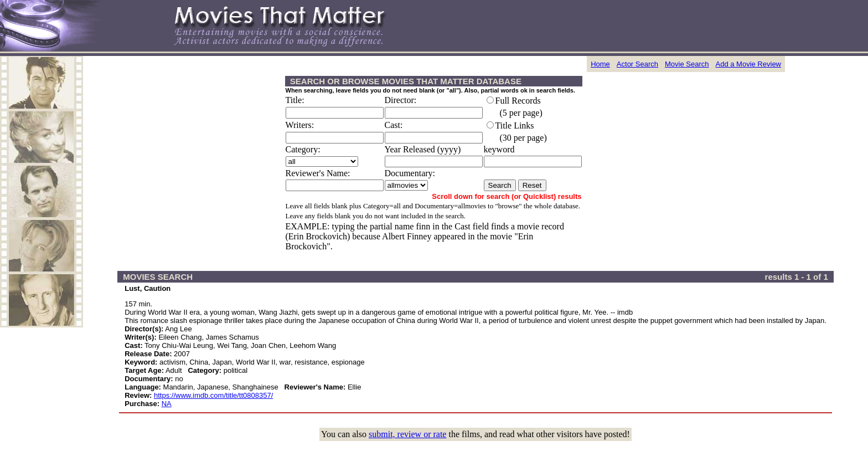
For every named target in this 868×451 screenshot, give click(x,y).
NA (167, 404)
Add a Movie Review (749, 64)
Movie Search (687, 64)
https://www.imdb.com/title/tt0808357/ (213, 395)
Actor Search (637, 64)
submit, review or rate (407, 434)
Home (600, 64)
